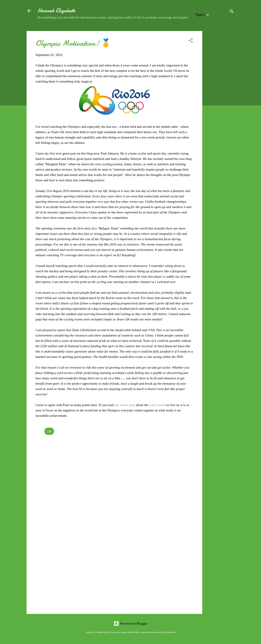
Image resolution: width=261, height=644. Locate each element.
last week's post (125, 405)
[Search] (232, 12)
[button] (191, 41)
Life (49, 431)
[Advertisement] (220, 98)
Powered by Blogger (130, 623)
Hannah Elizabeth (56, 11)
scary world (157, 405)
